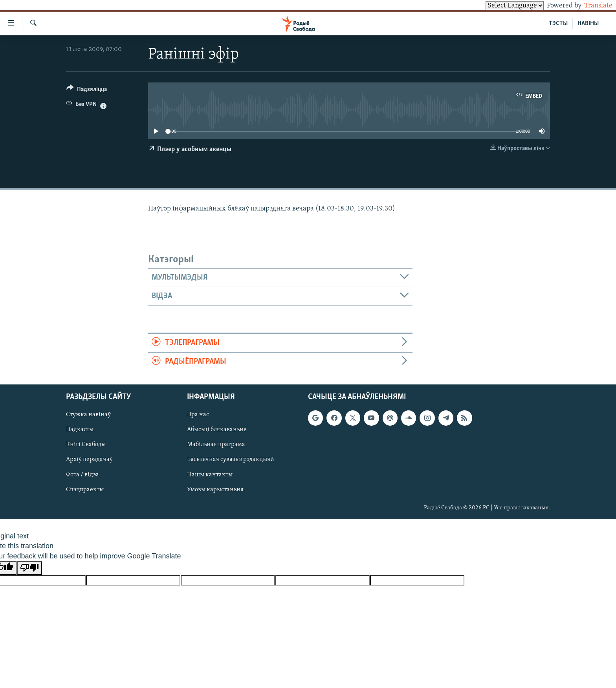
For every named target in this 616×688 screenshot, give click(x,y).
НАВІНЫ (588, 24)
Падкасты (80, 430)
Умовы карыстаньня (215, 490)
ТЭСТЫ (558, 24)
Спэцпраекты (85, 490)
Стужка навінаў (88, 415)
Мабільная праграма (216, 445)
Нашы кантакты (210, 475)
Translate (591, 6)
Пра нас (198, 415)
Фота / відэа (82, 475)
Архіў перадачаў (89, 459)
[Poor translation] (29, 568)
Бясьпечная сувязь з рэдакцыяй (231, 459)
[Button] (87, 91)
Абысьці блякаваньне (217, 430)
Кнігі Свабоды (86, 445)
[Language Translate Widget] (501, 6)
